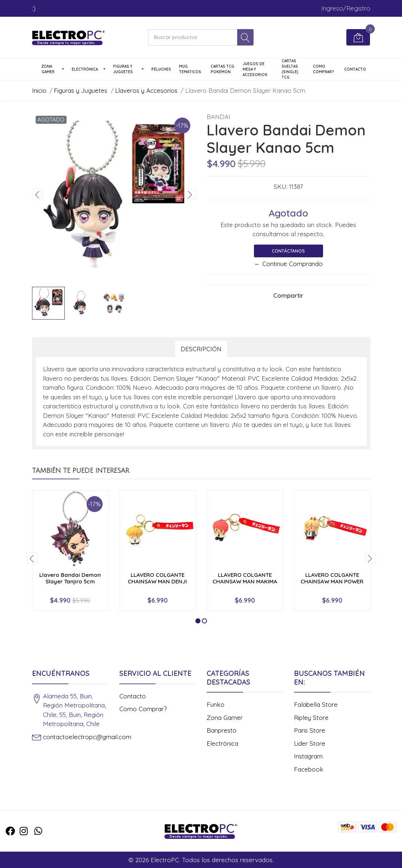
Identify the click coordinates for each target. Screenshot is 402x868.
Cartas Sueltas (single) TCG (290, 69)
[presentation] (37, 194)
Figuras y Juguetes (123, 69)
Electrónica (85, 69)
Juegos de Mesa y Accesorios (255, 69)
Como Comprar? (323, 69)
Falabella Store (316, 704)
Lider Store (310, 743)
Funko (216, 704)
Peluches (161, 69)
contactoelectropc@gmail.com (87, 737)
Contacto (355, 69)
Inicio (39, 90)
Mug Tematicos (190, 69)
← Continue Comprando (288, 264)
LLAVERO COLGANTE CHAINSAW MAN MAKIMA (245, 578)
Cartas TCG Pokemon (222, 69)
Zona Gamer (48, 69)
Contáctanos (288, 251)
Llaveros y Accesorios (146, 90)
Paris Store (310, 730)
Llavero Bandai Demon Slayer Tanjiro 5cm (70, 578)
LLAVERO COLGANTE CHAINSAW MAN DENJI (157, 578)
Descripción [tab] (201, 349)
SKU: (280, 187)
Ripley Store (311, 718)
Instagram (308, 756)
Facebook (309, 769)
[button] (198, 621)
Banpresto (222, 730)
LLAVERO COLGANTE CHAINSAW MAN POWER (332, 578)
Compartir (288, 295)
